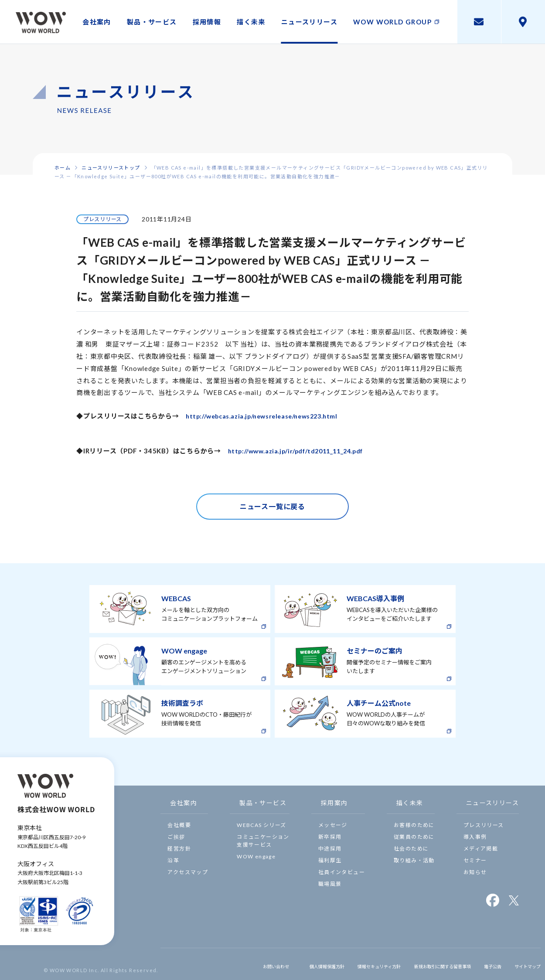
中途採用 (330, 849)
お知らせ (475, 872)
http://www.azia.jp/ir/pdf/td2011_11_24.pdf (302, 451)
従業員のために (414, 837)
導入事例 (475, 837)
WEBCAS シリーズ (261, 825)
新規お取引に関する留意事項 (424, 964)
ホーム (63, 168)
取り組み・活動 (414, 860)
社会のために (411, 849)
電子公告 (484, 964)
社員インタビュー (342, 872)
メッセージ (333, 825)
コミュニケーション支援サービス (263, 841)
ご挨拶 (176, 837)
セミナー (475, 860)
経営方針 (179, 849)
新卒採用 (330, 837)
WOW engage (256, 856)
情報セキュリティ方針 (347, 964)
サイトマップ (523, 964)
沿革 (173, 860)
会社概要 (179, 825)
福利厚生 (330, 860)
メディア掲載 (481, 849)
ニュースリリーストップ (111, 168)
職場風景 (330, 884)
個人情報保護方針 (284, 964)
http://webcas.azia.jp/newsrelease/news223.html (269, 416)
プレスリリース (484, 825)
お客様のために (414, 825)
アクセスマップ (188, 872)
